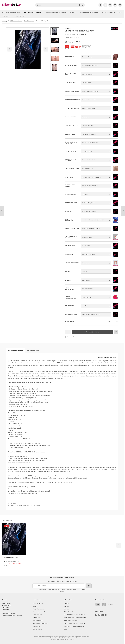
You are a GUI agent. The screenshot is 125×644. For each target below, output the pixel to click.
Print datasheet (14, 503)
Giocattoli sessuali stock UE (112, 13)
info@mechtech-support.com (13, 616)
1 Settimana (80, 42)
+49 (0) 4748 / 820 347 (11, 614)
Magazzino (6, 16)
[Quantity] (68, 332)
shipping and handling (49, 636)
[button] (55, 40)
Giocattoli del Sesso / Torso (56, 13)
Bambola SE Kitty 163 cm (11, 557)
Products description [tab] (16, 351)
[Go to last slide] (55, 31)
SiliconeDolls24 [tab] (33, 351)
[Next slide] (55, 68)
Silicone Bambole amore (11, 13)
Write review (81, 34)
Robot (73, 13)
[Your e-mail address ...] (59, 586)
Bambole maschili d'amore (89, 13)
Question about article (73, 337)
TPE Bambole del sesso (33, 13)
